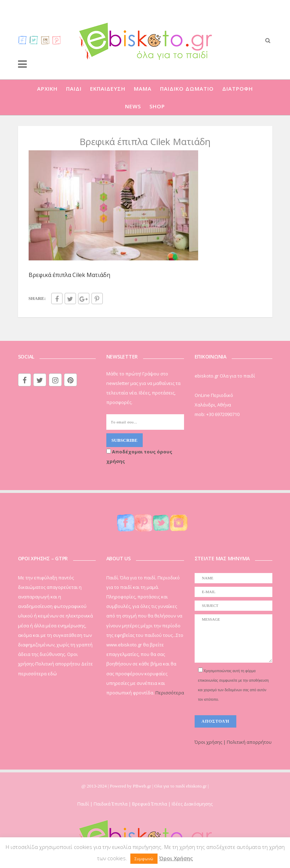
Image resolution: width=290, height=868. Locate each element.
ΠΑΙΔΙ (74, 89)
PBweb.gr (143, 786)
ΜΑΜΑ (143, 89)
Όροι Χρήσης (176, 858)
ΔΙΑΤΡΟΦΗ (238, 89)
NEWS (133, 106)
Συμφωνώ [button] (144, 859)
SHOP (157, 106)
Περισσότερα (170, 693)
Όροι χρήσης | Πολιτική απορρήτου (233, 742)
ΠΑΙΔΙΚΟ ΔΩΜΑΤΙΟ (187, 89)
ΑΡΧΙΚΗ (47, 89)
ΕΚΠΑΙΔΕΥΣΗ (108, 89)
